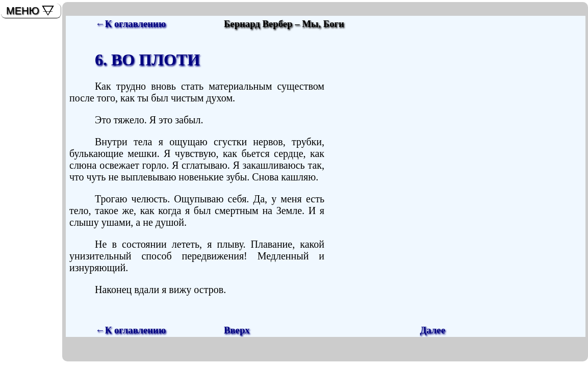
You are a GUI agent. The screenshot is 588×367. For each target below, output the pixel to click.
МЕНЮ (23, 11)
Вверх (237, 330)
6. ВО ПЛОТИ (147, 60)
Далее (432, 330)
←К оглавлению (131, 24)
